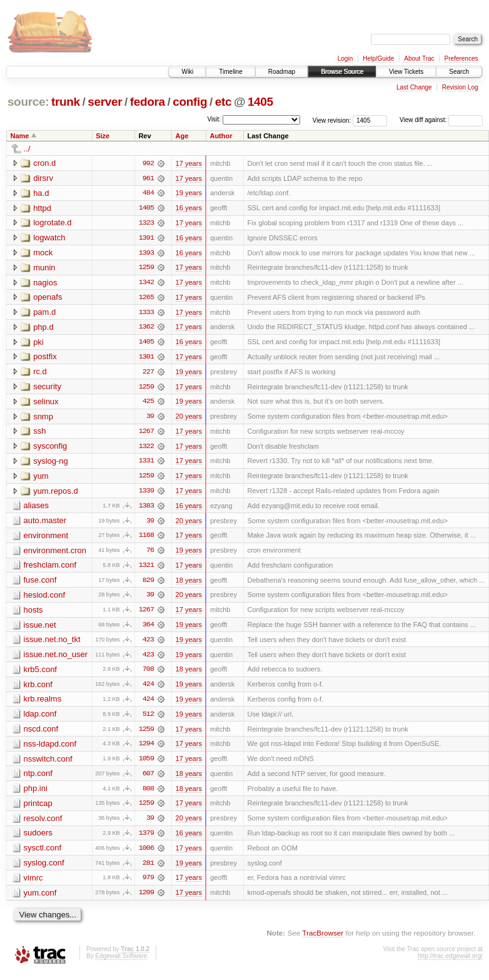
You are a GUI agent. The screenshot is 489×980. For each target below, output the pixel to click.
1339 (146, 494)
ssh (39, 433)
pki (38, 343)
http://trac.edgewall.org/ (450, 963)
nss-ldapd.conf (50, 749)
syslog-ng (51, 463)
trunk (66, 102)
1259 (146, 268)
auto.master (45, 523)
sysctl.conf (43, 854)
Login (345, 59)
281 (148, 869)
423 (148, 644)
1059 (146, 764)
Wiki (187, 72)
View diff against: (441, 120)
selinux (46, 403)
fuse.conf (40, 584)
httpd (42, 208)
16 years (189, 208)
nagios (45, 283)
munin (44, 268)
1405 (260, 102)
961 (148, 178)
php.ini (36, 794)
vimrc (33, 884)
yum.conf (40, 899)
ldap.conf (40, 719)
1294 (146, 749)
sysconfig (50, 448)
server (105, 102)
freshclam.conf (50, 569)
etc (223, 102)
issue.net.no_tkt (52, 644)
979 (148, 884)
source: (28, 102)
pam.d (44, 313)
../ (27, 149)
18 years (189, 584)
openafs (48, 298)
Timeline (230, 72)
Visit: (214, 119)
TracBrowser (323, 940)
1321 (146, 569)
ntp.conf (38, 779)
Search (459, 72)
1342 (146, 283)
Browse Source (342, 72)
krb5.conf (40, 674)
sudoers (38, 839)
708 (148, 674)
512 (148, 719)
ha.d (41, 193)
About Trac (419, 59)
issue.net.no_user (56, 659)
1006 (146, 854)
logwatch (49, 238)
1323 (146, 223)
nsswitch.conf (48, 764)
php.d (43, 328)
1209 (146, 899)
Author (221, 136)
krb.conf (38, 689)
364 (148, 629)
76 (150, 554)
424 (148, 689)
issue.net (40, 629)
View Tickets (406, 72)
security (47, 388)
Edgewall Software (121, 963)
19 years (189, 193)
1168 (146, 539)
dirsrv (43, 178)
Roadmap (282, 72)
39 (150, 419)
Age (182, 136)
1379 (146, 839)
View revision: (332, 120)
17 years (189, 163)
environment (46, 538)
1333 (146, 314)
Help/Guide (378, 59)
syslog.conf (44, 869)
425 (148, 404)
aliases (36, 508)
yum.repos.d (56, 493)
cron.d (44, 163)
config (190, 102)
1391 (146, 238)
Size (103, 136)
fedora (148, 102)
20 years (189, 419)
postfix (45, 358)
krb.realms (43, 704)
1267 (146, 434)
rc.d (40, 373)
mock (43, 253)
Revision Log (460, 87)
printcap (38, 809)
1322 (146, 449)
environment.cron (55, 554)
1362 (146, 329)
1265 (146, 299)
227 (148, 374)
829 (148, 584)
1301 (146, 359)
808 (148, 794)
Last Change (414, 87)
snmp (43, 418)
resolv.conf (43, 824)
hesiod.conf (45, 599)
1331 (146, 464)
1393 (146, 253)
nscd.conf (41, 734)
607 (148, 779)
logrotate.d (52, 223)
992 (148, 163)
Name (20, 136)
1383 (146, 509)
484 (148, 193)
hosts (33, 614)
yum (41, 478)
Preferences (461, 59)
